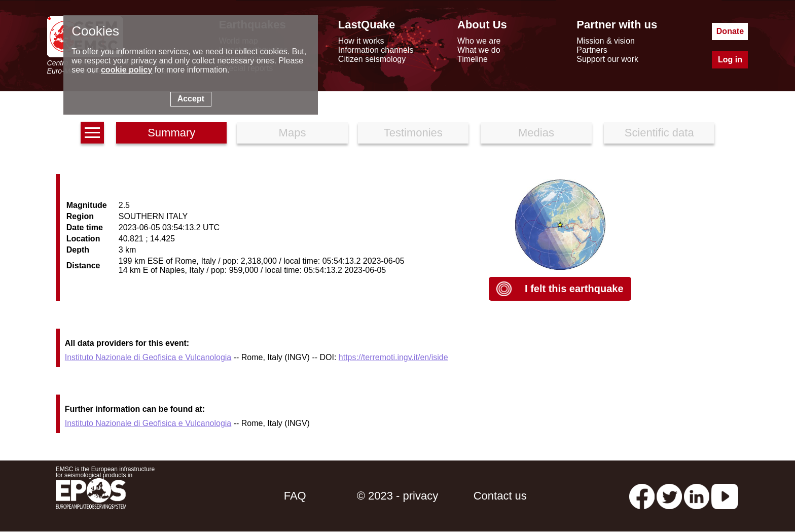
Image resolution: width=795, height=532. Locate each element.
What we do (479, 50)
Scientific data (659, 133)
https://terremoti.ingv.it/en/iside (393, 357)
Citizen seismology (372, 59)
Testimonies (413, 133)
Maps (293, 133)
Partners (592, 50)
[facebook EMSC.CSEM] (642, 496)
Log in (730, 60)
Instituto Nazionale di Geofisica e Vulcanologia (148, 357)
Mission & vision (606, 41)
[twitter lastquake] (669, 496)
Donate (730, 31)
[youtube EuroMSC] (725, 496)
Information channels (376, 50)
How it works (361, 41)
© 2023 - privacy (398, 496)
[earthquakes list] (92, 133)
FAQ (295, 496)
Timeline (473, 59)
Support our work (607, 59)
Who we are (479, 41)
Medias (536, 133)
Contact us (500, 496)
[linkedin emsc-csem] (697, 496)
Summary (171, 133)
